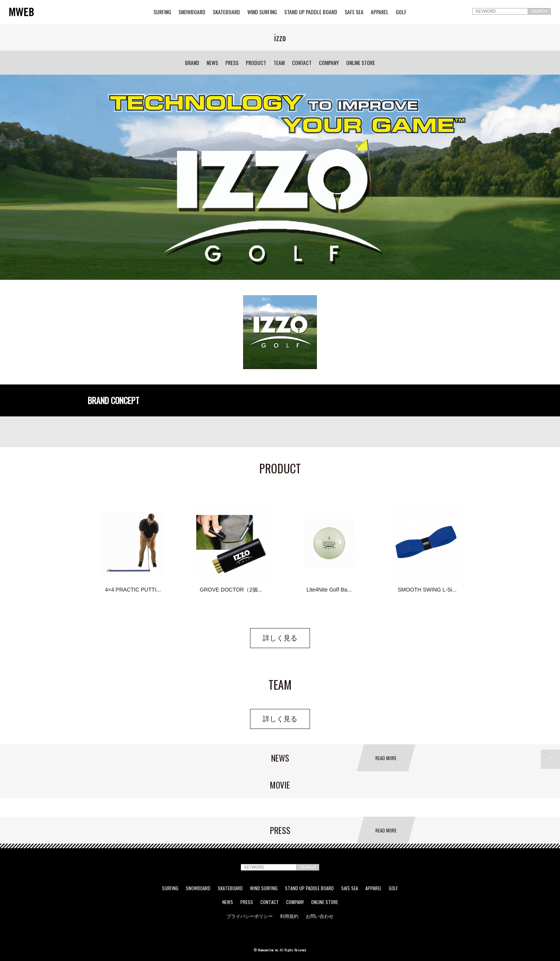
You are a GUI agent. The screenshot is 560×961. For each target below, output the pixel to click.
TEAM (279, 63)
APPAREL (380, 12)
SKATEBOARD (226, 12)
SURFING (162, 12)
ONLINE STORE (361, 63)
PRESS (232, 63)
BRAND (192, 63)
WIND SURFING (262, 12)
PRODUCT (256, 63)
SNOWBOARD (192, 12)
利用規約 (289, 916)
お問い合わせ (320, 916)
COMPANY (329, 63)
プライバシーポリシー (250, 916)
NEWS (212, 63)
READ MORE (386, 758)
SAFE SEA (354, 12)
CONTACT (302, 63)
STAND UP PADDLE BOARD (311, 12)
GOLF (401, 12)
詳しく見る (280, 638)
